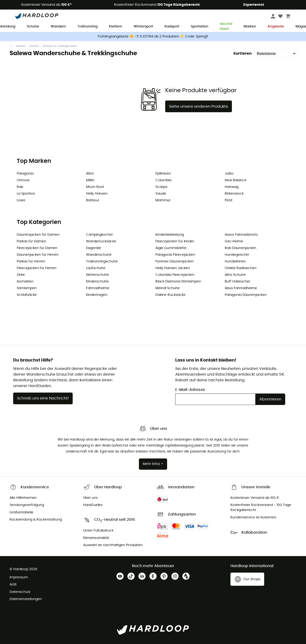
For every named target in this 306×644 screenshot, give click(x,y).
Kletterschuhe (98, 275)
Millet (90, 180)
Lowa (21, 200)
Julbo (229, 174)
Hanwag (232, 187)
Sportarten (199, 27)
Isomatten (25, 282)
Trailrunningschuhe (102, 261)
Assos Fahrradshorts (241, 235)
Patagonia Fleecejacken (175, 255)
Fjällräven (163, 174)
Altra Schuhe (235, 275)
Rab (20, 187)
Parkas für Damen (31, 241)
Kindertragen (97, 295)
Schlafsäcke (27, 295)
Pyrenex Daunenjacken (175, 261)
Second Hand (226, 27)
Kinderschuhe (97, 282)
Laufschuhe (96, 268)
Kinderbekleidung (170, 235)
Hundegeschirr (237, 255)
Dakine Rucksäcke (170, 295)
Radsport (172, 27)
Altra (90, 174)
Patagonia (25, 174)
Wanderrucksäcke (101, 241)
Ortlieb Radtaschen (241, 268)
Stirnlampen (27, 288)
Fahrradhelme (98, 288)
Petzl (228, 200)
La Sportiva (26, 194)
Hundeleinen (235, 261)
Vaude (161, 194)
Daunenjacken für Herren (38, 255)
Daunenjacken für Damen (38, 235)
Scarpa (161, 187)
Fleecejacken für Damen (37, 248)
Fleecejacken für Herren (37, 268)
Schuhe (33, 27)
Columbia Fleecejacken (175, 275)
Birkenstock (234, 194)
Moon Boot (95, 187)
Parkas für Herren (31, 261)
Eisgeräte (94, 248)
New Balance (236, 180)
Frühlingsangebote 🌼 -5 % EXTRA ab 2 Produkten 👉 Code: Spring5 (153, 37)
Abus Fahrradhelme (241, 288)
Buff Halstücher (238, 282)
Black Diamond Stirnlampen (178, 282)
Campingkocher (99, 235)
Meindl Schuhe (168, 288)
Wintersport (143, 27)
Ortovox (23, 180)
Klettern (116, 27)
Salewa (21, 46)
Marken (250, 27)
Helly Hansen (97, 194)
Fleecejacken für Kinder (175, 241)
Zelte (21, 275)
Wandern (58, 27)
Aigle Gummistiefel (171, 248)
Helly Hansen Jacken (173, 268)
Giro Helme (234, 241)
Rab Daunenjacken (240, 248)
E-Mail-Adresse (190, 390)
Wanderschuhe (99, 255)
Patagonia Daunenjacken (246, 295)
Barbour (93, 200)
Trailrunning (87, 27)
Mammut (163, 200)
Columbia (163, 180)
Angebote (276, 27)
